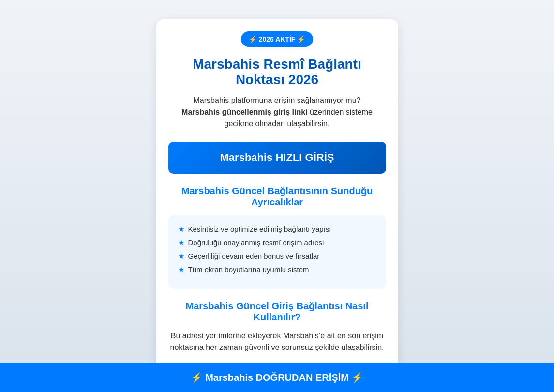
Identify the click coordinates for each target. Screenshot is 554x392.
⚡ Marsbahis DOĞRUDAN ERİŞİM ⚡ (277, 377)
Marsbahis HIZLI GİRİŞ (277, 157)
